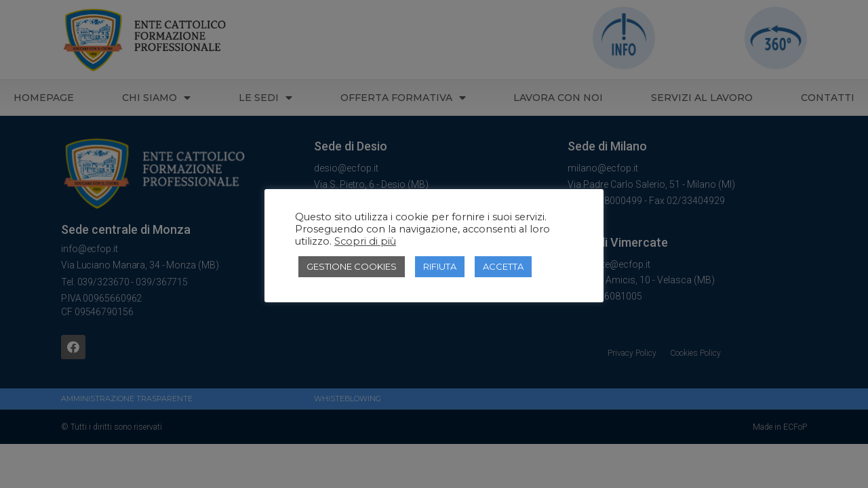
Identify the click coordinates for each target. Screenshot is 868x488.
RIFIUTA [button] (440, 266)
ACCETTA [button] (503, 266)
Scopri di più (365, 241)
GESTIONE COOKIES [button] (352, 266)
